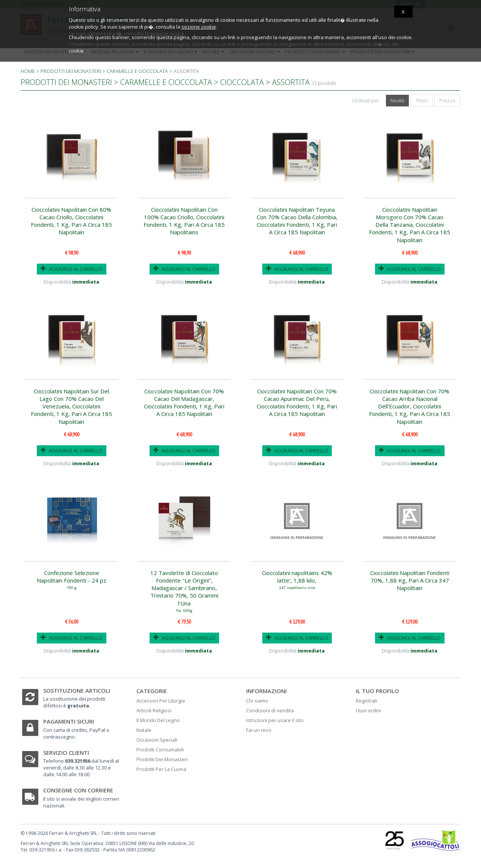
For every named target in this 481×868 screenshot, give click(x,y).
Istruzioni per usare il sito (275, 720)
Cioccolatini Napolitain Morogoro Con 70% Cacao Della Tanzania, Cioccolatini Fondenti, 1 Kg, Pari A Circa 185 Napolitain (410, 225)
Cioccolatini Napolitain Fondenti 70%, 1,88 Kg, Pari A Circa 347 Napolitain (410, 580)
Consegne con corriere (78, 790)
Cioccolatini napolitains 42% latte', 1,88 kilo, (297, 579)
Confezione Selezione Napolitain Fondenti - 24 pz (71, 579)
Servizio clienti (66, 753)
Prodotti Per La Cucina (161, 769)
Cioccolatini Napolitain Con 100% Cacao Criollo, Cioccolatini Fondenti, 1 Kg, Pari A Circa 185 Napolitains (184, 221)
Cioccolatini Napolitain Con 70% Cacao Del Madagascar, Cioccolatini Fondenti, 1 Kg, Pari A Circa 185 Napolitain (184, 403)
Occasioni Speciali (157, 740)
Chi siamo (257, 701)
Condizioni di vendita (270, 710)
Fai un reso (259, 730)
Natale (144, 730)
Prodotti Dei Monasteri (162, 759)
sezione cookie (199, 27)
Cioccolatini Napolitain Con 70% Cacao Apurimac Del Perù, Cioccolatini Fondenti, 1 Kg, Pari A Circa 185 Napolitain (297, 403)
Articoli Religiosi (154, 710)
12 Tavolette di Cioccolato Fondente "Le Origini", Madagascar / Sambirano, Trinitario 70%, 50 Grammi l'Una (184, 591)
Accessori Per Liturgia (161, 701)
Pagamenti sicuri (69, 721)
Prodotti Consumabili (160, 750)
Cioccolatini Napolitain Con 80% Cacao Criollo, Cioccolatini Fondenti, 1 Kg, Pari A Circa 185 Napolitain (71, 221)
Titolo (422, 100)
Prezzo (447, 100)
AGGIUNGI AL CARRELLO (72, 269)
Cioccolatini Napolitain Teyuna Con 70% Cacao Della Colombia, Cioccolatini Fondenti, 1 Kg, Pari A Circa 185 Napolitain (297, 221)
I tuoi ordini (368, 710)
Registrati (367, 701)
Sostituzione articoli (77, 690)
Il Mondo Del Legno (158, 720)
